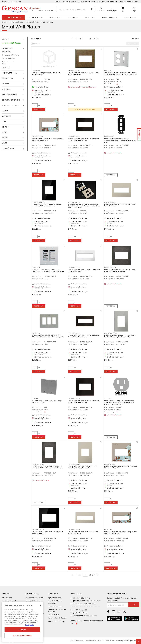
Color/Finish (8, 148)
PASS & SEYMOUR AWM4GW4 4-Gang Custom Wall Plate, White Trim (121, 533)
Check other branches (42, 95)
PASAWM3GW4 (38, 137)
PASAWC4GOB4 (74, 333)
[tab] (13, 39)
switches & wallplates (16, 22)
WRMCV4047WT (74, 202)
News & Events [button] (109, 18)
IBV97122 (35, 399)
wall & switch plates (32, 22)
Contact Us (130, 18)
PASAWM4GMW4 (74, 268)
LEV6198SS (36, 71)
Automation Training (56, 621)
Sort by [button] (134, 38)
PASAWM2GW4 (110, 464)
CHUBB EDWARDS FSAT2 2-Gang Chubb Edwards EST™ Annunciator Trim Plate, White (48, 270)
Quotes (58, 2)
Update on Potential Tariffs (129, 2)
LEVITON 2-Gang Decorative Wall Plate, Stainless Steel (46, 74)
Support (7, 2)
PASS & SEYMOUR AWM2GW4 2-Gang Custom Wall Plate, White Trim (121, 467)
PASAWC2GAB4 (74, 71)
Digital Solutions (54, 598)
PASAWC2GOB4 (74, 399)
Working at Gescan (69, 2)
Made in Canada (9, 95)
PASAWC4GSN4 (74, 530)
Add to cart (39, 109)
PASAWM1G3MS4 (111, 333)
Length (5, 127)
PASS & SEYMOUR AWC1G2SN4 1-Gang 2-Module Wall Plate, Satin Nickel (83, 467)
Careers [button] (72, 18)
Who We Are (7, 598)
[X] (40, 605)
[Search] (76, 9)
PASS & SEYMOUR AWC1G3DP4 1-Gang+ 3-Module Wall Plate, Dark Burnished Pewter (47, 467)
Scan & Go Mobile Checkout (55, 602)
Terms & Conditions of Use (93, 641)
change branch (50, 10)
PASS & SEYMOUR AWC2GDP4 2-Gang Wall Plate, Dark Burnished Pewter (120, 270)
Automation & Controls (34, 598)
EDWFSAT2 (36, 268)
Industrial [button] (54, 18)
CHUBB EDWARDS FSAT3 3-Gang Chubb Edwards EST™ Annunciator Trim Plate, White (48, 336)
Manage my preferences (22, 635)
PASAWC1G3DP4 (38, 464)
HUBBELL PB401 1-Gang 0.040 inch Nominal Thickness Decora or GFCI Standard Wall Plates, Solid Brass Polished (119, 402)
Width (5, 138)
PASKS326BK (109, 137)
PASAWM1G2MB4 (38, 202)
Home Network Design (57, 618)
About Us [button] (89, 18)
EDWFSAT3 (36, 333)
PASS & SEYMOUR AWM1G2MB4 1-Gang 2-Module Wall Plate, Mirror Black (47, 205)
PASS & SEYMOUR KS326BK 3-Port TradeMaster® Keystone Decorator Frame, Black (120, 140)
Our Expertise (32, 594)
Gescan (6, 594)
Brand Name (7, 78)
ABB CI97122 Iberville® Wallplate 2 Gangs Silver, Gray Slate (47, 402)
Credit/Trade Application (87, 2)
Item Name (6, 89)
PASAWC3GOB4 (74, 137)
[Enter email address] (118, 605)
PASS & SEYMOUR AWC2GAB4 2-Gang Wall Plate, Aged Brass (84, 74)
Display (5, 39)
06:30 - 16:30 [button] (36, 10)
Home (4, 22)
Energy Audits (53, 615)
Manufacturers (9, 73)
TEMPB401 (108, 399)
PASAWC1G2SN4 (74, 464)
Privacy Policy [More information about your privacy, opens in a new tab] (30, 625)
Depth (4, 132)
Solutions (53, 594)
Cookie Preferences (77, 641)
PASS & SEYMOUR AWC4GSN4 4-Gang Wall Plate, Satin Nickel (84, 533)
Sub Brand (7, 116)
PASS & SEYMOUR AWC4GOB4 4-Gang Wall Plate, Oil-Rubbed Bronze (84, 336)
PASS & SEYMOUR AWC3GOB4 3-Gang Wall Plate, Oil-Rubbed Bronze (84, 139)
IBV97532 (108, 71)
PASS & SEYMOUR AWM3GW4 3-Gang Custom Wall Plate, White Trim (49, 139)
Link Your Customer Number (107, 2)
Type (4, 122)
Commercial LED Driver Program (57, 610)
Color (5, 111)
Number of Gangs (10, 105)
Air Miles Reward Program (9, 602)
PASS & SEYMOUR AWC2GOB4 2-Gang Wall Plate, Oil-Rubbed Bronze (84, 402)
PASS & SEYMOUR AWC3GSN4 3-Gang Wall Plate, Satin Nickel (120, 205)
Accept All (22, 629)
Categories (7, 48)
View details (111, 175)
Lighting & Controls (33, 601)
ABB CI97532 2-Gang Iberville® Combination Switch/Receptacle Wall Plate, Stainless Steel (121, 74)
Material (6, 84)
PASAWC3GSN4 (110, 202)
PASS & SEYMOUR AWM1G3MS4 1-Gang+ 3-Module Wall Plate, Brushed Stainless (120, 336)
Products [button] (13, 18)
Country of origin (11, 100)
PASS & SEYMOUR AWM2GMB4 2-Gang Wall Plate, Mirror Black (48, 533)
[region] (22, 622)
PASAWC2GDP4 (110, 268)
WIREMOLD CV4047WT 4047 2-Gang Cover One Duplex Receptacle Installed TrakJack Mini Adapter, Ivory (84, 206)
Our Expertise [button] (34, 18)
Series (4, 143)
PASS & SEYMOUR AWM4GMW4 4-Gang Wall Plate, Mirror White (84, 270)
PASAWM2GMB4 (38, 530)
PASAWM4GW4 (110, 530)
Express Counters (55, 606)
